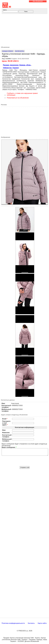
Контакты (31, 625)
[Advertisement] (25, 29)
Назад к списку (8, 51)
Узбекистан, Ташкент (11, 68)
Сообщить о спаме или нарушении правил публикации (22, 94)
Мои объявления (38, 1)
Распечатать (20, 51)
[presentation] (25, 462)
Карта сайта (42, 625)
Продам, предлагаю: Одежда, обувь (17, 65)
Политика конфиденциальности (13, 625)
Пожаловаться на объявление (18, 98)
